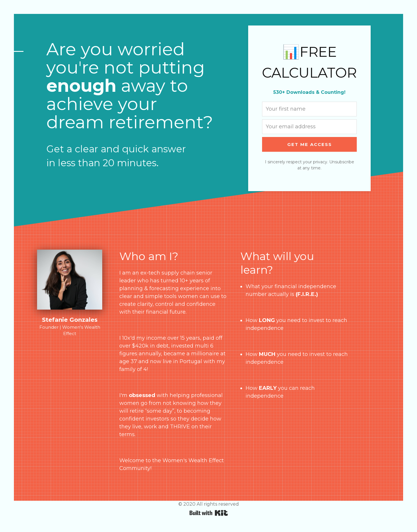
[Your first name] (309, 109)
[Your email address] (309, 127)
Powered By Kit (209, 513)
